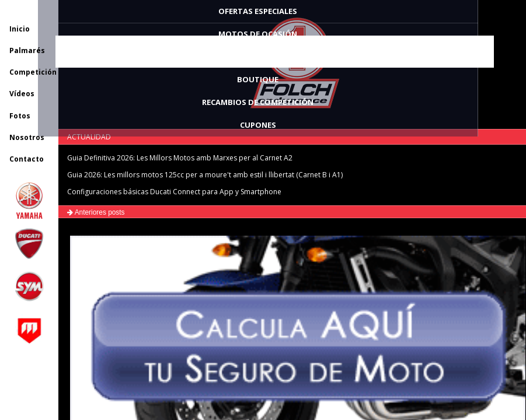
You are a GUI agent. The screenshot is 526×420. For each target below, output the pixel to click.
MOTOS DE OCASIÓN (258, 34)
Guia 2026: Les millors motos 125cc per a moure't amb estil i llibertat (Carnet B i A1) (205, 175)
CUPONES (258, 125)
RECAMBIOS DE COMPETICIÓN (258, 102)
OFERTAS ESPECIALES (258, 11)
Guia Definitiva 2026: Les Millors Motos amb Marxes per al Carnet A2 (180, 158)
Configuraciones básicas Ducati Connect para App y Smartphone (174, 192)
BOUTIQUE (258, 79)
